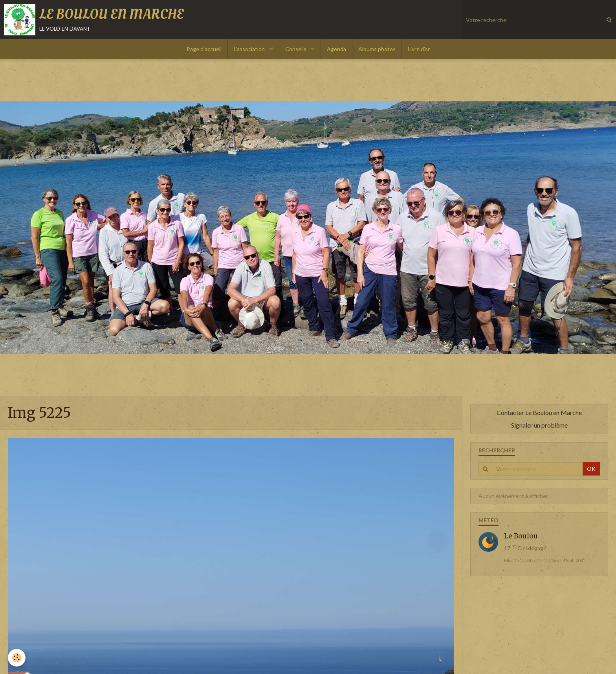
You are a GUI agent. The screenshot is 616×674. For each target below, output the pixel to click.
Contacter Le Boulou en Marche (539, 412)
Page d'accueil (204, 49)
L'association (250, 49)
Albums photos (377, 49)
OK (591, 469)
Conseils (296, 49)
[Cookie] (17, 658)
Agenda (336, 49)
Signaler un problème (539, 425)
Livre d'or (419, 49)
